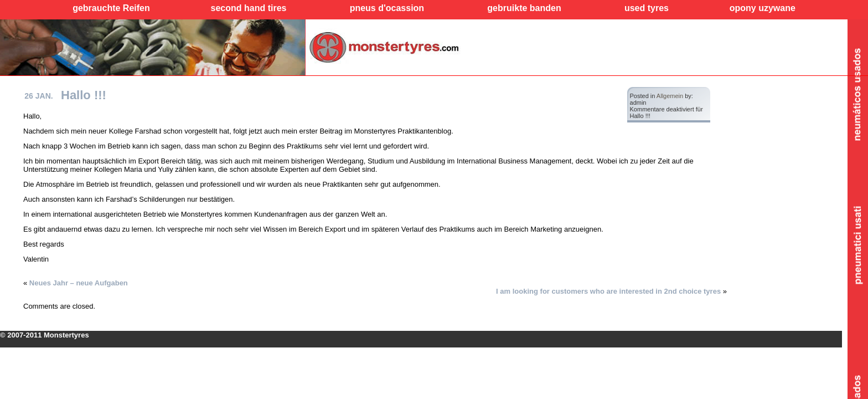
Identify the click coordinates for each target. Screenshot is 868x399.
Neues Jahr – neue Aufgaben (79, 283)
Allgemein (670, 96)
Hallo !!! (84, 95)
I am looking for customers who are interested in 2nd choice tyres (608, 291)
